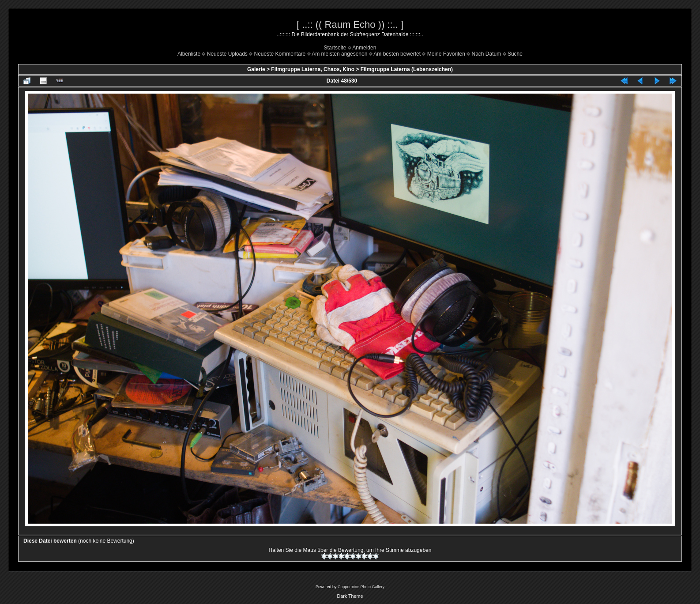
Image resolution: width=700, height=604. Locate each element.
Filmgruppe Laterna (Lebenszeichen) (407, 69)
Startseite (335, 48)
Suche (515, 54)
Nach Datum (487, 54)
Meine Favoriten (446, 54)
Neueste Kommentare (280, 54)
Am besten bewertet (397, 54)
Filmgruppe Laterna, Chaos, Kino (313, 69)
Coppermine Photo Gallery (361, 587)
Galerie (256, 69)
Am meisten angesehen (339, 54)
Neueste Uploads (227, 54)
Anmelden (364, 48)
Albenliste (189, 54)
